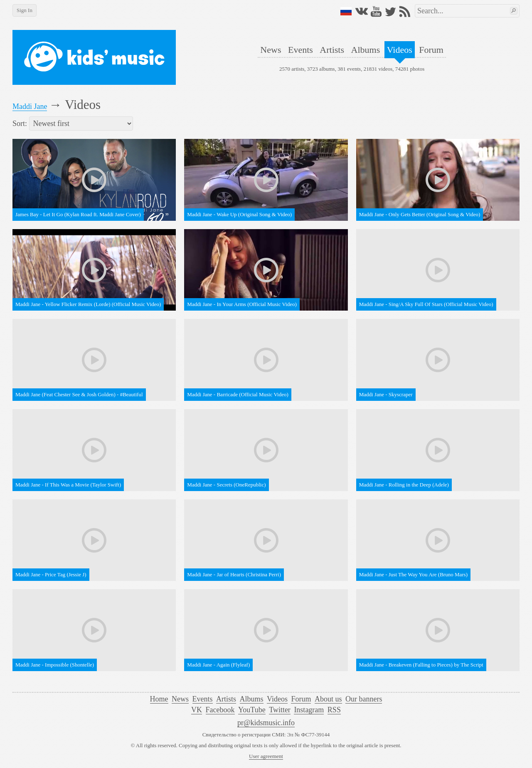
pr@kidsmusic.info (266, 723)
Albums (366, 50)
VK (197, 710)
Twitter (280, 710)
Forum (431, 50)
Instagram (309, 710)
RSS (334, 710)
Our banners (364, 699)
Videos (400, 50)
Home (159, 699)
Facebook (220, 710)
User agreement (266, 756)
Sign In (25, 10)
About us (328, 699)
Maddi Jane (30, 106)
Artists (332, 50)
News (271, 50)
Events (300, 50)
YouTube (252, 710)
